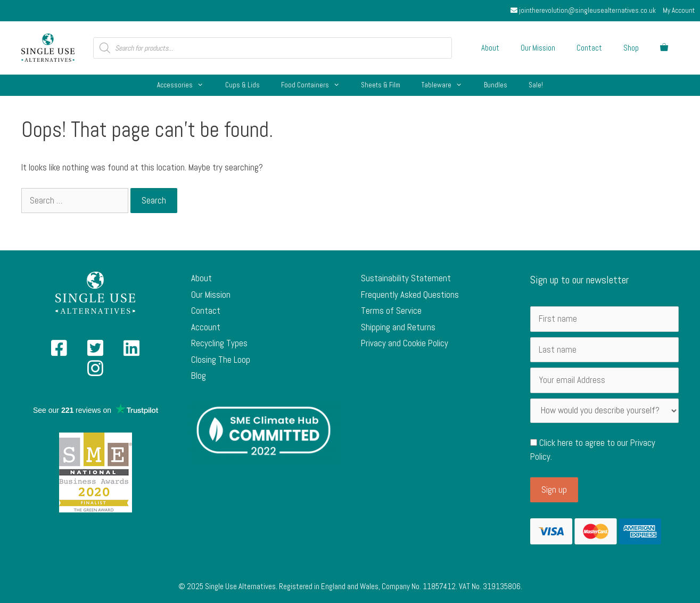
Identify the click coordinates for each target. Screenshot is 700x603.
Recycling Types (219, 343)
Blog (199, 376)
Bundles (496, 85)
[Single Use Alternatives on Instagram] (95, 372)
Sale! (536, 85)
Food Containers (316, 85)
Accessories (186, 85)
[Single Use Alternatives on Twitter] (95, 352)
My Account (679, 10)
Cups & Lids (242, 85)
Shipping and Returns (398, 327)
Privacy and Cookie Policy (405, 343)
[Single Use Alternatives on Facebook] (59, 352)
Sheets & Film (381, 85)
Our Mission (538, 48)
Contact (589, 48)
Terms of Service (391, 311)
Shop (631, 48)
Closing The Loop (221, 360)
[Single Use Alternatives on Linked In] (131, 352)
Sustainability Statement (406, 278)
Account (206, 327)
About (490, 48)
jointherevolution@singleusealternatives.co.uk (583, 10)
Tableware (447, 85)
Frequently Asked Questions (410, 295)
